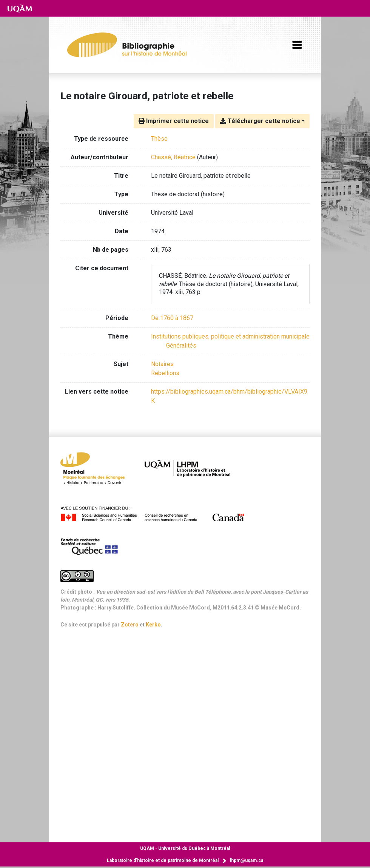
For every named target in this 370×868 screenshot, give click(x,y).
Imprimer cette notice (174, 121)
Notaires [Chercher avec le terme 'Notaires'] (162, 364)
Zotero (130, 625)
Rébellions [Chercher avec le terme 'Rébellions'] (165, 373)
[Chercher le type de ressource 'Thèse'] (159, 139)
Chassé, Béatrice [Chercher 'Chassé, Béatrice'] (173, 157)
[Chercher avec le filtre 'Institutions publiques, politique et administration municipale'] (230, 336)
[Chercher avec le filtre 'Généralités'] (181, 346)
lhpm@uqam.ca (247, 860)
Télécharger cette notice (260, 121)
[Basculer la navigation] (297, 45)
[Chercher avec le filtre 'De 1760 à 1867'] (172, 318)
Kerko (153, 625)
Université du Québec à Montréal (185, 848)
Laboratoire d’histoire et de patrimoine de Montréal (163, 860)
